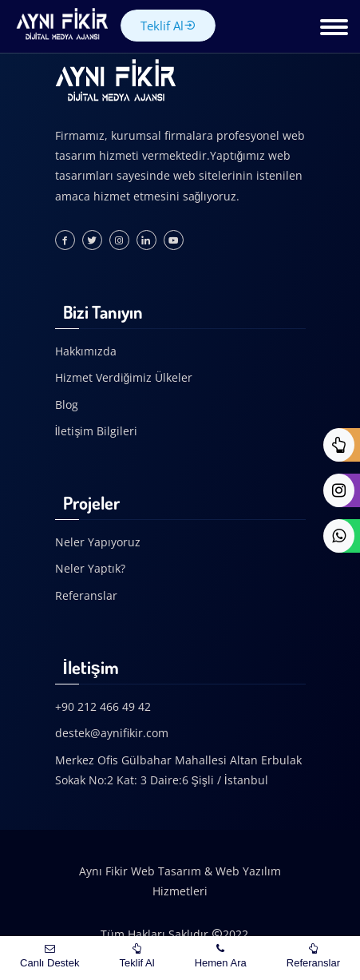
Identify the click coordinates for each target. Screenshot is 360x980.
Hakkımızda (86, 351)
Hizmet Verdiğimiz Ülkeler (124, 377)
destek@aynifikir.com (112, 733)
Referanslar (86, 595)
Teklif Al (168, 26)
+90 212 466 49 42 (103, 706)
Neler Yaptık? (90, 568)
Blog (67, 405)
